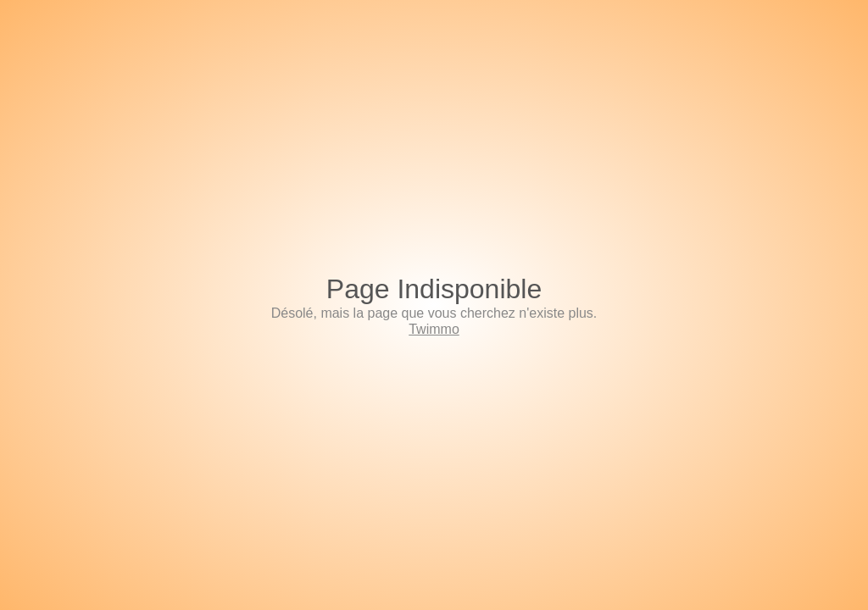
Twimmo (434, 329)
